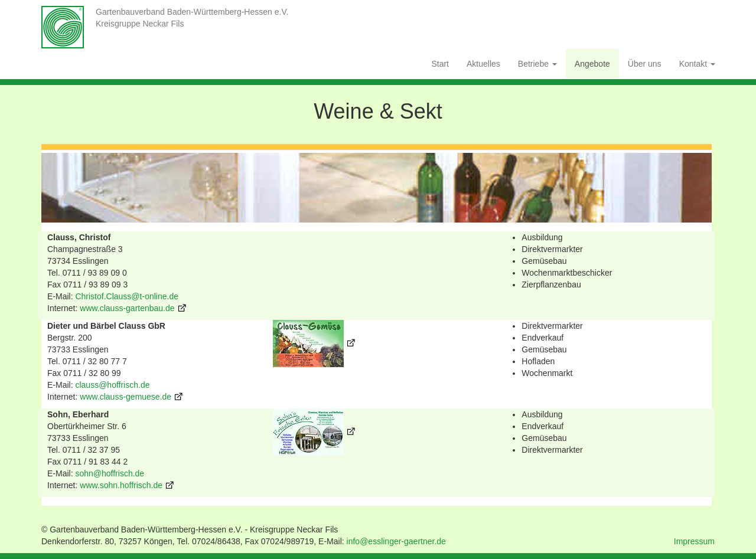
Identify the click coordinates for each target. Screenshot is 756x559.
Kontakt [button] (697, 64)
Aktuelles (483, 64)
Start (440, 64)
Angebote (592, 64)
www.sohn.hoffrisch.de (121, 485)
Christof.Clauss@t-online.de (127, 296)
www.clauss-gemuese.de (126, 397)
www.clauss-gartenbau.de (127, 308)
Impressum (694, 541)
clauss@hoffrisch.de (112, 385)
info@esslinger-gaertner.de (396, 541)
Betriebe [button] (537, 64)
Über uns (645, 64)
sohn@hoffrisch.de (110, 473)
